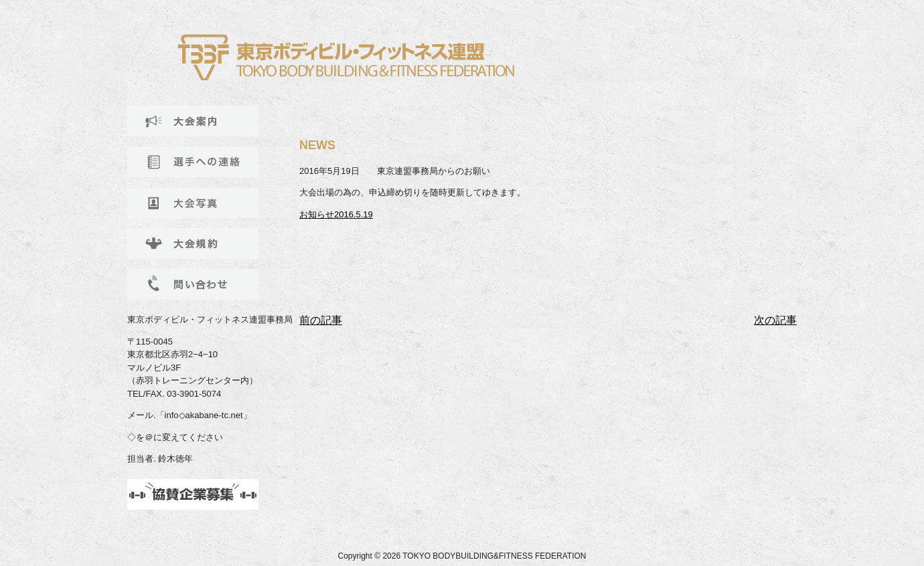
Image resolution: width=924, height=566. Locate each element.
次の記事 (775, 320)
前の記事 (321, 320)
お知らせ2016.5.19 (336, 214)
